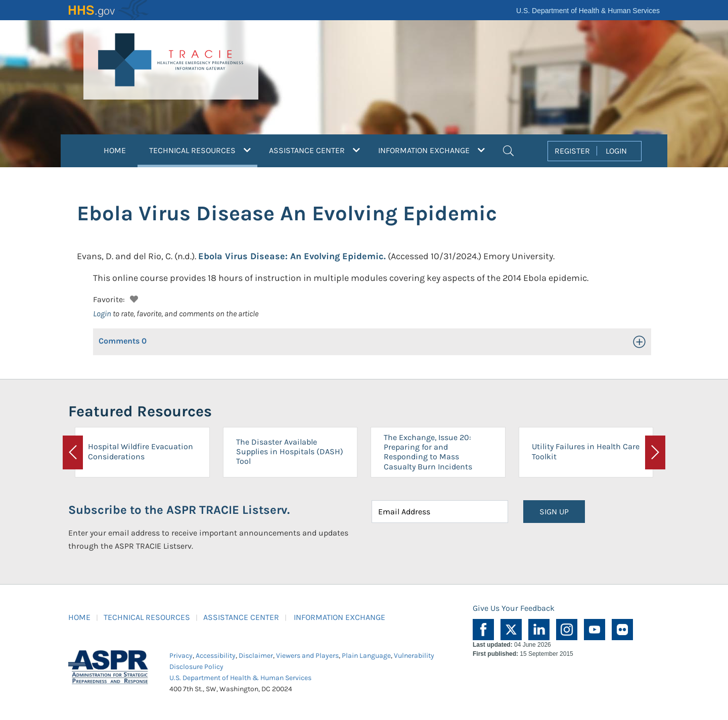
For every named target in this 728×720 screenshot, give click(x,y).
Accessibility (216, 656)
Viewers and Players (307, 656)
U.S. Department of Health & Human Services (588, 11)
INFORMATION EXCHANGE (339, 617)
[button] (508, 150)
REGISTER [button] (572, 151)
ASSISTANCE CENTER (241, 617)
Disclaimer (256, 656)
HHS (109, 10)
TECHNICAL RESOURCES (147, 617)
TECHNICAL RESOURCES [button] (203, 149)
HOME (115, 150)
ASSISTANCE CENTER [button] (314, 150)
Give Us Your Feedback (514, 608)
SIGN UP (554, 512)
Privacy (181, 656)
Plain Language (366, 656)
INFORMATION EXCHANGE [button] (431, 150)
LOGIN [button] (616, 151)
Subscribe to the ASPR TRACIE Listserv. (179, 510)
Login (102, 314)
